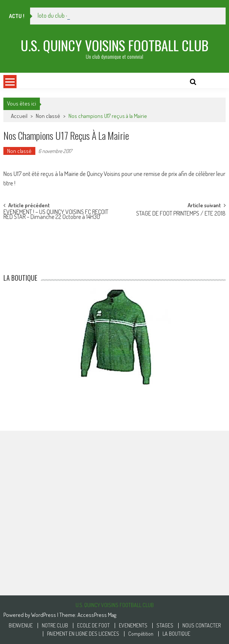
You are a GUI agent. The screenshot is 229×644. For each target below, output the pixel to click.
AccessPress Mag (97, 615)
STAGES (165, 626)
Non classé (48, 116)
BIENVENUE (21, 626)
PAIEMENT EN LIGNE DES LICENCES (83, 634)
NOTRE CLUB (55, 626)
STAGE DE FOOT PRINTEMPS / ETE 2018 (181, 214)
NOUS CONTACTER (202, 626)
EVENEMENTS (133, 626)
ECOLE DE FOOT (93, 626)
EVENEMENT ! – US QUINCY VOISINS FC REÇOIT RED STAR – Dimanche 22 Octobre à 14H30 (56, 215)
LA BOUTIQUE (176, 634)
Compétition (141, 634)
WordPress (44, 615)
